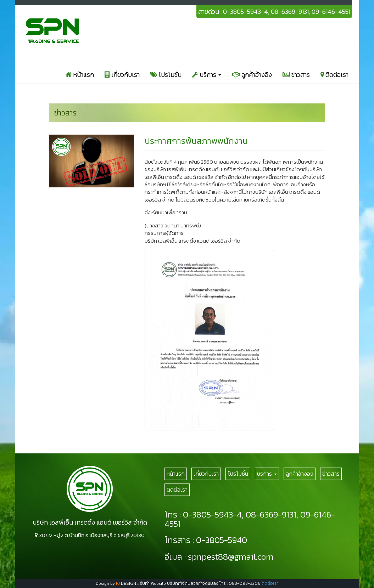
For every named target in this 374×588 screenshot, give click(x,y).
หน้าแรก (80, 75)
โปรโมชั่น (166, 75)
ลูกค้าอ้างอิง (252, 75)
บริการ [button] (207, 75)
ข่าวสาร (296, 75)
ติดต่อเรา (334, 75)
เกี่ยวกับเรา (122, 75)
